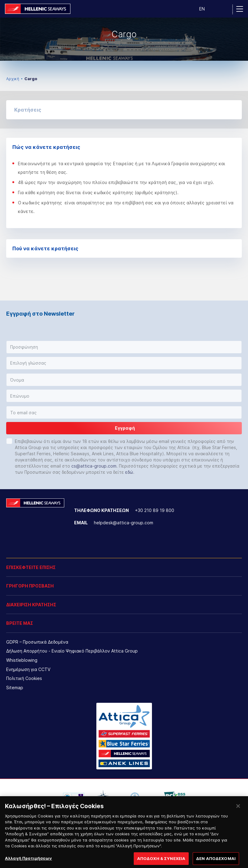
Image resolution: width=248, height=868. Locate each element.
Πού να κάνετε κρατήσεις (124, 248)
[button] (124, 110)
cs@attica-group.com (94, 466)
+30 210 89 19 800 (155, 510)
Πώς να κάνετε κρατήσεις (124, 147)
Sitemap (15, 688)
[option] (124, 39)
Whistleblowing (22, 660)
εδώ (129, 472)
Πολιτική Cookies (24, 678)
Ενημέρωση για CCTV (28, 669)
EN (202, 9)
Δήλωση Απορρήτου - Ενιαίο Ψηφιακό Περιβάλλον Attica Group (72, 651)
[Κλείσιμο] (238, 811)
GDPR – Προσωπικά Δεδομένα (37, 642)
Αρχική (13, 79)
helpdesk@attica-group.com (124, 523)
